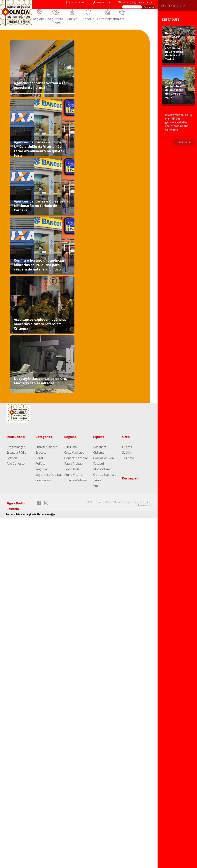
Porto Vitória (73, 475)
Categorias (44, 437)
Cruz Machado (74, 452)
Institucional (16, 437)
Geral (122, 19)
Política (72, 19)
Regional (39, 19)
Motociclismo (102, 469)
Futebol (98, 464)
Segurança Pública (56, 21)
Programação (16, 447)
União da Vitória (75, 480)
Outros (127, 447)
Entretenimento (108, 19)
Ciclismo (99, 452)
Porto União (73, 469)
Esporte (89, 19)
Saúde (126, 452)
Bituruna (70, 447)
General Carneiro (76, 458)
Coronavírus (44, 480)
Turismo (128, 458)
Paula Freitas (73, 464)
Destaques (130, 478)
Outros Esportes (105, 475)
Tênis (97, 480)
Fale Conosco (16, 464)
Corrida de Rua (103, 458)
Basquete (100, 447)
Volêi (97, 486)
